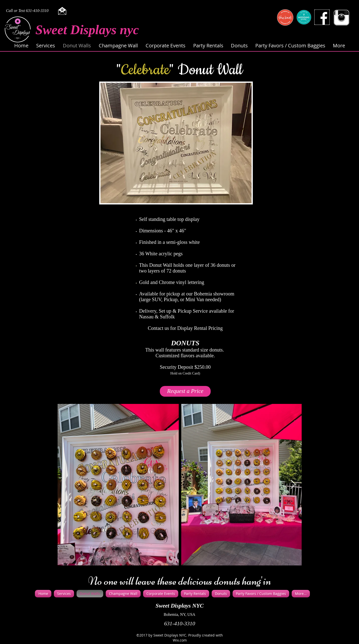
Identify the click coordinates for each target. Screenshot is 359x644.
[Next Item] (293, 485)
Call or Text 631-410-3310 (27, 11)
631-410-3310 (180, 623)
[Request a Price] (185, 391)
